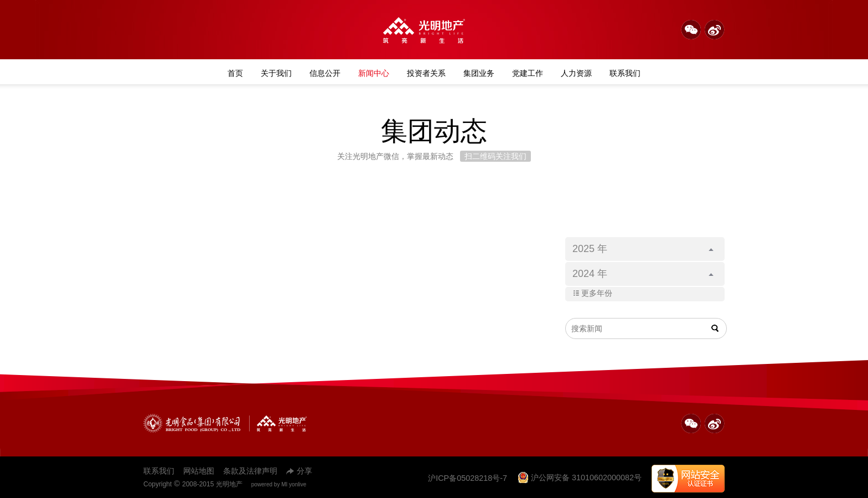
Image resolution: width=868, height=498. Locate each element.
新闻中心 (374, 73)
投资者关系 (426, 73)
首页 (235, 73)
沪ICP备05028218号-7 (467, 478)
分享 (299, 471)
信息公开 (325, 73)
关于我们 (276, 73)
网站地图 (199, 471)
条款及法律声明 (250, 471)
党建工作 (528, 73)
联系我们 (625, 73)
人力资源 (576, 73)
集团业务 (479, 73)
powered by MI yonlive (279, 484)
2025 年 (643, 249)
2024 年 (643, 274)
